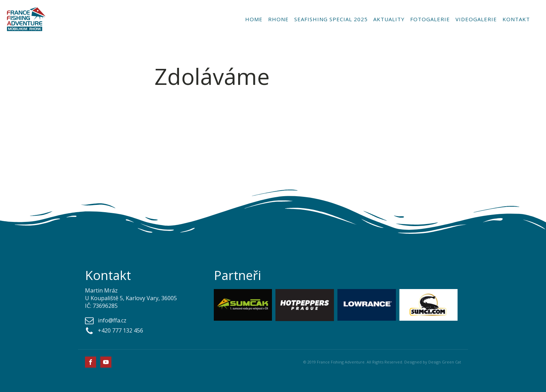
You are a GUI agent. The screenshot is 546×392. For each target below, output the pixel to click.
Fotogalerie (430, 19)
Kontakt (516, 19)
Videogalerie (476, 19)
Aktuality (389, 19)
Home (254, 19)
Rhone (278, 19)
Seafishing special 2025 (331, 19)
